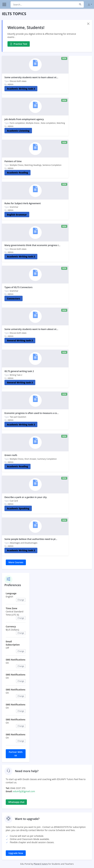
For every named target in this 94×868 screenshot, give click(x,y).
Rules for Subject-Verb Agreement (23, 203)
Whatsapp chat (16, 802)
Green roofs (11, 455)
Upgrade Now (16, 853)
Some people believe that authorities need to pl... (31, 539)
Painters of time (13, 161)
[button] (90, 4)
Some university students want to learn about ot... (31, 77)
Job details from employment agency (24, 119)
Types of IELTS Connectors (18, 287)
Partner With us (16, 754)
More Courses (16, 562)
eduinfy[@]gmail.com (24, 791)
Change (21, 600)
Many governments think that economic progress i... (32, 245)
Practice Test (19, 44)
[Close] (88, 24)
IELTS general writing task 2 (19, 371)
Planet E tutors (41, 864)
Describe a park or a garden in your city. (26, 497)
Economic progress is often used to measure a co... (32, 413)
